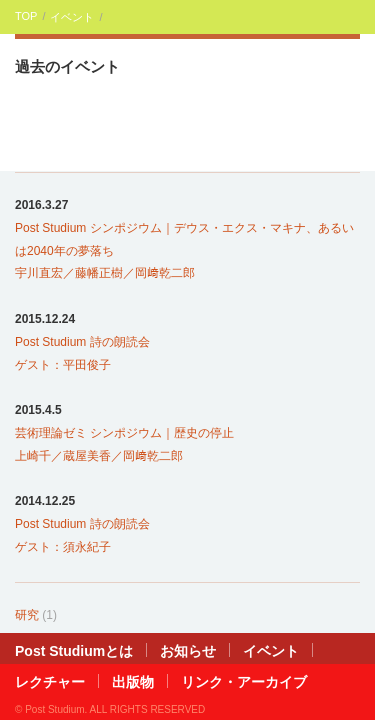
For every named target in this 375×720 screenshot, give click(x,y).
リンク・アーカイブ (244, 682)
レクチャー (50, 682)
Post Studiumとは (74, 651)
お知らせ (188, 651)
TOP (26, 16)
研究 (27, 615)
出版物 (133, 682)
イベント (72, 17)
